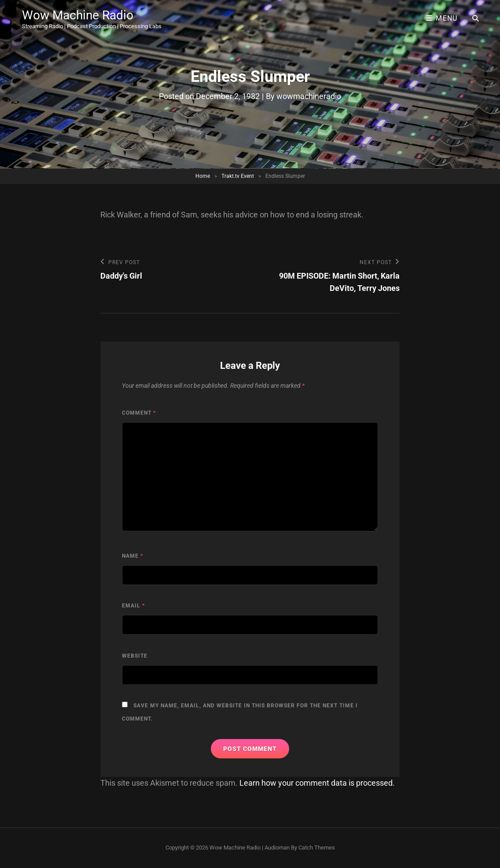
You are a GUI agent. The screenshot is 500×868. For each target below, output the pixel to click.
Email (133, 606)
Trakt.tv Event (238, 176)
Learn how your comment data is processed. (317, 783)
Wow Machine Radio (78, 15)
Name (132, 556)
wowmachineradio (309, 96)
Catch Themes (317, 848)
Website (135, 656)
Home (203, 176)
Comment (139, 413)
